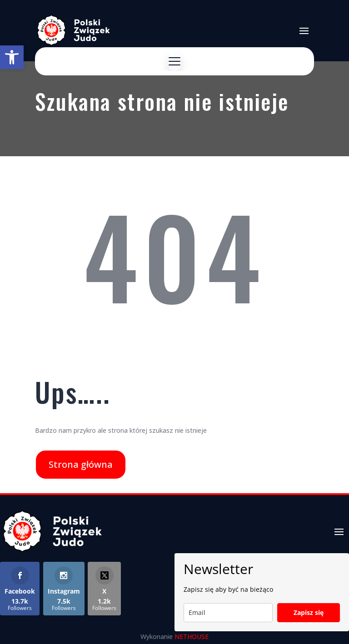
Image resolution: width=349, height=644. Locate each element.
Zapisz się (309, 612)
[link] (12, 57)
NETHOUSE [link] (192, 637)
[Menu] (174, 61)
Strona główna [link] (81, 464)
